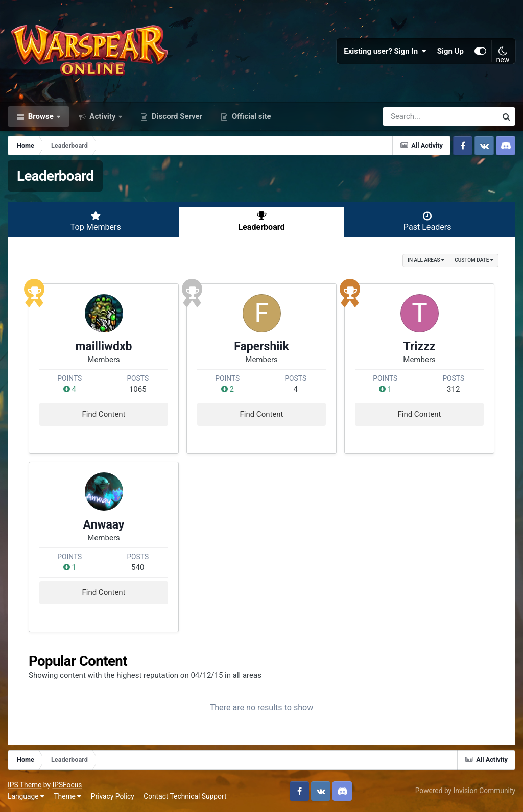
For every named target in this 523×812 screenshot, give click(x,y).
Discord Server (176, 116)
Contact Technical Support (185, 796)
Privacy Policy (113, 796)
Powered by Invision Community (465, 791)
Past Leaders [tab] (427, 221)
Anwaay (104, 525)
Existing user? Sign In (385, 51)
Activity (103, 116)
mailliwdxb (103, 347)
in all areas (426, 260)
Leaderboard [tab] (262, 221)
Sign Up (450, 51)
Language (26, 796)
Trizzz (419, 347)
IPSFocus (67, 785)
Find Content (103, 414)
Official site (250, 116)
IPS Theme (25, 785)
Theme (67, 796)
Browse (41, 116)
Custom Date (474, 260)
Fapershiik (261, 347)
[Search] (411, 116)
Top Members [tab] (96, 221)
